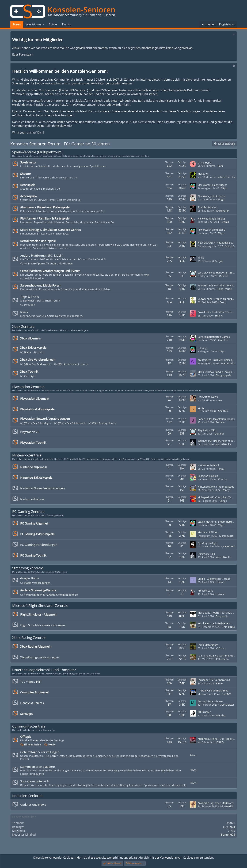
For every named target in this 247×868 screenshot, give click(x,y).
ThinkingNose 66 (232, 627)
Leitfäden (28, 305)
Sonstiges (27, 714)
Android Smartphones (211, 701)
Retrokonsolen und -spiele (38, 241)
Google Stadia (29, 578)
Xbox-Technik (29, 372)
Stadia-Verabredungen (35, 583)
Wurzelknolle (223, 444)
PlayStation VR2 (207, 430)
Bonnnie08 (228, 835)
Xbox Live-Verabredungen (38, 360)
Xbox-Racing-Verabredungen (40, 657)
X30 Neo (221, 648)
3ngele (219, 316)
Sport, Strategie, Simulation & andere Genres (50, 230)
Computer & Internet (35, 692)
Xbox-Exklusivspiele (33, 348)
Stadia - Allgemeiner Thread (214, 579)
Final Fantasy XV (207, 207)
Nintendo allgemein (34, 467)
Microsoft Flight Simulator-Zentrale (40, 606)
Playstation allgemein (35, 399)
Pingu (221, 199)
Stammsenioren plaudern (38, 767)
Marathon (203, 174)
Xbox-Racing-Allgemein (36, 646)
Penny (226, 490)
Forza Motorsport (208, 645)
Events (66, 24)
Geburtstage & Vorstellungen (40, 752)
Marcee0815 (226, 536)
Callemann (222, 659)
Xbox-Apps (28, 376)
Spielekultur (28, 162)
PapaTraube (225, 289)
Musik (50, 744)
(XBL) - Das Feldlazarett (35, 364)
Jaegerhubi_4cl (231, 546)
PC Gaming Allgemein (35, 523)
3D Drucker (204, 712)
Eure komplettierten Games (214, 337)
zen (220, 400)
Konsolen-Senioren (27, 796)
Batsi (221, 166)
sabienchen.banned (229, 177)
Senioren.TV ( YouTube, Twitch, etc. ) (219, 285)
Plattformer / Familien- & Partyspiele (45, 218)
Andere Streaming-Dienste (38, 590)
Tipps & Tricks (29, 297)
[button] (44, 24)
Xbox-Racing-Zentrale (29, 638)
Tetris (201, 258)
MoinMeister (227, 705)
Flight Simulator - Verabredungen (43, 625)
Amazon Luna (206, 591)
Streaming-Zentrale (28, 568)
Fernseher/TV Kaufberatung (214, 680)
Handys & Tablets (32, 703)
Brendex (221, 715)
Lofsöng (202, 348)
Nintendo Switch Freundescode (216, 487)
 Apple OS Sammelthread (213, 691)
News (24, 312)
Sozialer (220, 422)
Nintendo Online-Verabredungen (42, 488)
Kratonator (223, 211)
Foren (17, 24)
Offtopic (26, 737)
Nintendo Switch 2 (208, 465)
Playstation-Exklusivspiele (37, 409)
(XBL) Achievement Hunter (71, 364)
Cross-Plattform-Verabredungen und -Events (50, 271)
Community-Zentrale (29, 726)
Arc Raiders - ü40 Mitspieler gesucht (219, 360)
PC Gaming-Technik (33, 555)
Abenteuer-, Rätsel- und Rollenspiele (45, 207)
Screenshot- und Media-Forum (41, 285)
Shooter (26, 174)
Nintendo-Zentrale (27, 455)
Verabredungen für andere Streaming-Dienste (49, 595)
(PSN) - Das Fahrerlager (36, 423)
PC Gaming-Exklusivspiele (37, 534)
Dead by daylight (208, 543)
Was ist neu (33, 24)
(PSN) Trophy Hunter (102, 423)
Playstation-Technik (33, 443)
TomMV (226, 694)
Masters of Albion (208, 532)
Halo (39, 352)
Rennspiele (28, 185)
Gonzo (223, 501)
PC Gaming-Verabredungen (39, 545)
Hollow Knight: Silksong (211, 219)
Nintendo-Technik (32, 499)
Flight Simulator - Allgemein (39, 614)
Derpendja (222, 616)
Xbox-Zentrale (23, 327)
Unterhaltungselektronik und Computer (44, 670)
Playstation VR (30, 432)
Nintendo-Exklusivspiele (36, 478)
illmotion (223, 340)
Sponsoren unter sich (35, 781)
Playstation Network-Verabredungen (45, 419)
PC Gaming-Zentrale (28, 512)
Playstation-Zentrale (28, 387)
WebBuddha (228, 363)
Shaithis (223, 411)
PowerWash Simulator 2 (212, 230)
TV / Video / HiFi (31, 682)
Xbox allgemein (31, 338)
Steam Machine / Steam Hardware (218, 522)
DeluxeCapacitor (234, 246)
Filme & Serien (31, 744)
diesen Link (179, 785)
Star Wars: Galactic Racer (212, 185)
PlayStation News (208, 397)
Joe (221, 261)
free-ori (220, 582)
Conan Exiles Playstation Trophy (216, 419)
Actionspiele (28, 196)
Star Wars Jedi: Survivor (211, 196)
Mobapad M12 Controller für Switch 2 (220, 497)
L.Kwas (225, 222)
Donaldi (224, 276)
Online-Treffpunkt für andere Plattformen (46, 263)
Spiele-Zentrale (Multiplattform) (37, 152)
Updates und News (33, 805)
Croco (223, 302)
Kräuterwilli (226, 806)
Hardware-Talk (206, 554)
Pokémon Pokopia (208, 476)
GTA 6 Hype (204, 163)
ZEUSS (220, 742)
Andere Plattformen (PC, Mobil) (41, 255)
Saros (201, 408)
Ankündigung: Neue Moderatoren (217, 803)
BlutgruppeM (224, 375)
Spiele (53, 24)
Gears (26, 352)
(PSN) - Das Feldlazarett (70, 423)
